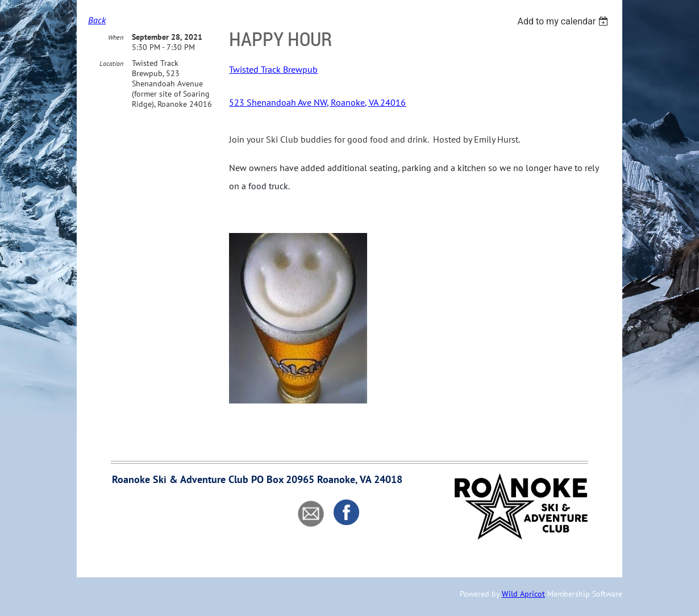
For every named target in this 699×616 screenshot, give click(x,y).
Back (97, 20)
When (116, 37)
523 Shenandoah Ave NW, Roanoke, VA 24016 (317, 102)
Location (111, 63)
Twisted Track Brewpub (273, 69)
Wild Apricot (523, 594)
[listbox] (564, 21)
